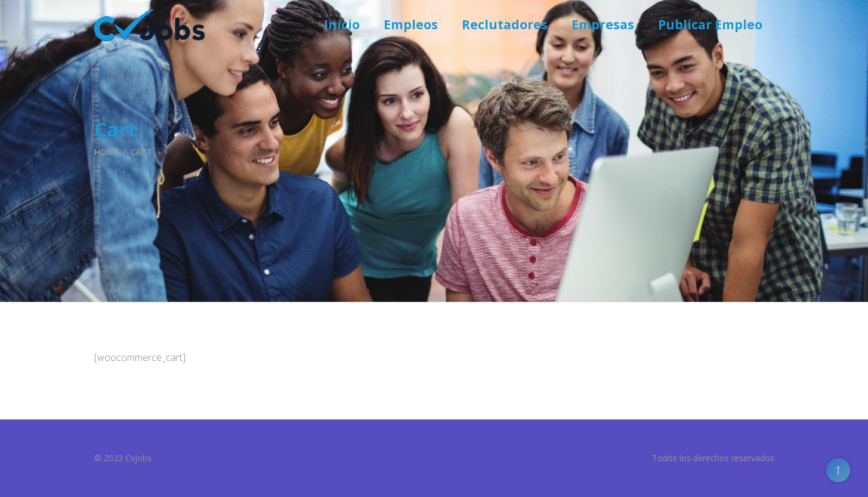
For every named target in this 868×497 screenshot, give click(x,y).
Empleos (411, 24)
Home (107, 152)
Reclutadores (505, 24)
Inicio (342, 24)
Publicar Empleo (710, 24)
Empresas (603, 24)
